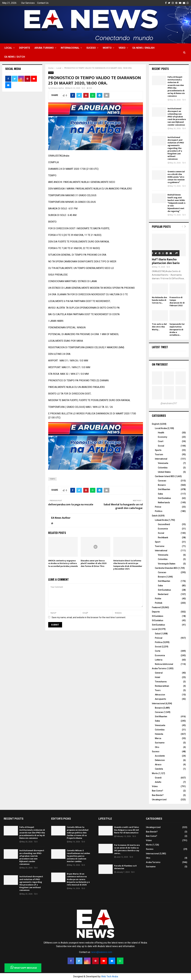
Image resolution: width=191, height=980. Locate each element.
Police (158, 507)
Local (8, 48)
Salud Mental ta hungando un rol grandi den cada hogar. (123, 506)
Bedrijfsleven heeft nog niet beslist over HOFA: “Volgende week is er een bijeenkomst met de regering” (177, 203)
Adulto (158, 782)
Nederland (163, 594)
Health (161, 433)
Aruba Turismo (44, 48)
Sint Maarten (164, 489)
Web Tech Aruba (110, 976)
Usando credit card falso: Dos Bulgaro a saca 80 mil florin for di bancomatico (127, 830)
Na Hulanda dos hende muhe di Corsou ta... (160, 300)
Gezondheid (164, 524)
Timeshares (161, 682)
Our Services (28, 3)
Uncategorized (159, 800)
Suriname (160, 743)
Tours (158, 690)
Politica (159, 642)
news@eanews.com (102, 952)
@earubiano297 (169, 403)
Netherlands (164, 502)
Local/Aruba (161, 428)
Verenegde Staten (167, 564)
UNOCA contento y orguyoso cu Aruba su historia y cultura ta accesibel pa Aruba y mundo (63, 563)
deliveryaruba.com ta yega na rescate (71, 505)
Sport (158, 542)
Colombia (163, 468)
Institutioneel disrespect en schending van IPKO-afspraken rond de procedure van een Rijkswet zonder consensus (177, 117)
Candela (159, 769)
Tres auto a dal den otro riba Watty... (159, 327)
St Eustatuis (158, 616)
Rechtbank (163, 538)
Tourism (159, 454)
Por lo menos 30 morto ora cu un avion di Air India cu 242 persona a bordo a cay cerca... (127, 849)
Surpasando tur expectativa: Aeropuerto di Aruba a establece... (177, 329)
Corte (158, 651)
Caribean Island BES (165, 476)
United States (164, 472)
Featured (156, 607)
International (161, 459)
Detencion (160, 760)
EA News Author (57, 88)
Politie (158, 599)
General (159, 673)
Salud (158, 634)
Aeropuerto (160, 699)
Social (161, 446)
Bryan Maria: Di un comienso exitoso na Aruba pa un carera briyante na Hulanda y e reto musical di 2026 (78, 879)
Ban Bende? (158, 795)
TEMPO (52, 479)
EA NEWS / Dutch (15, 57)
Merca (158, 738)
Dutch (155, 516)
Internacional (70, 48)
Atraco (158, 765)
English (156, 424)
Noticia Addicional (164, 664)
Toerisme (160, 546)
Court (161, 441)
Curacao (162, 481)
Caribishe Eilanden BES (166, 568)
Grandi (158, 778)
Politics (159, 511)
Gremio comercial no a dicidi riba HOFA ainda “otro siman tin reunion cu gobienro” (176, 177)
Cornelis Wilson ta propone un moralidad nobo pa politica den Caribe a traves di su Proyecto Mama (78, 833)
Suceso (91, 48)
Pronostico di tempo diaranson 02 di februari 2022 (177, 301)
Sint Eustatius (164, 498)
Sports (158, 450)
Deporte (25, 48)
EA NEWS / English (143, 48)
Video (122, 48)
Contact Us (43, 3)
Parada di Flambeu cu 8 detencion (125, 867)
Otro (157, 747)
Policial (159, 638)
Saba (160, 494)
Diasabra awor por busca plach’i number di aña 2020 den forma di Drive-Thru (94, 563)
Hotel (158, 677)
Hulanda (159, 734)
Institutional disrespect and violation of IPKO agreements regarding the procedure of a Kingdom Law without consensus (176, 148)
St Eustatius (158, 620)
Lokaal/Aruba (161, 520)
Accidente (160, 756)
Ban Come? (158, 791)
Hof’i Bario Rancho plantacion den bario (166, 261)
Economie (163, 529)
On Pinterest (160, 364)
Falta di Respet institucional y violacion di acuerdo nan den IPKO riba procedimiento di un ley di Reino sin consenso (176, 86)
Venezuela (163, 463)
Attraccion (160, 695)
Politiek (159, 603)
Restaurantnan (162, 686)
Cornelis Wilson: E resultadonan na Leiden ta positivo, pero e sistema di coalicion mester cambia (78, 856)
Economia (160, 655)
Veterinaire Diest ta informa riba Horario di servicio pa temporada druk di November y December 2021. (128, 565)
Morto (107, 48)
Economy (162, 437)
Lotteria (159, 660)
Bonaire (162, 485)
